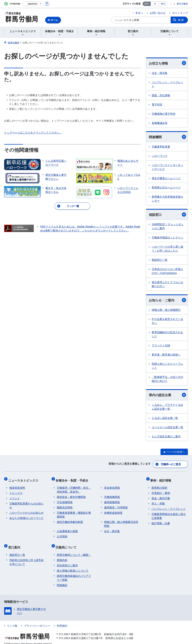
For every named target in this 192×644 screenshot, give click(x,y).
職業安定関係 (65, 505)
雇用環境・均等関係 (116, 505)
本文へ (139, 13)
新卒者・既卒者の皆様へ (166, 356)
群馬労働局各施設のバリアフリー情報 (74, 573)
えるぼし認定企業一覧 (165, 419)
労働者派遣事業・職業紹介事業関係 (74, 513)
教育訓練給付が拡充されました (167, 335)
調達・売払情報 (161, 96)
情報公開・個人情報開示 (166, 311)
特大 (163, 4)
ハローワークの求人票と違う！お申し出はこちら (167, 249)
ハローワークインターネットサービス (167, 168)
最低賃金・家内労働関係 (71, 495)
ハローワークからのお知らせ (26, 511)
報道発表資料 (17, 486)
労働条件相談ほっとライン (167, 238)
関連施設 (62, 580)
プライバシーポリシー (37, 621)
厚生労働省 (182, 4)
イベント (15, 496)
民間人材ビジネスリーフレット (167, 367)
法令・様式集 (160, 73)
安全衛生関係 (112, 486)
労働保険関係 (112, 495)
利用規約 (62, 621)
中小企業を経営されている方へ (167, 322)
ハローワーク (160, 156)
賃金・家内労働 (161, 496)
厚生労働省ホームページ (166, 179)
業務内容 (62, 555)
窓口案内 (15, 544)
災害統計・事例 (161, 491)
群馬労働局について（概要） (74, 550)
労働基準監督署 (161, 147)
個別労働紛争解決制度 (70, 520)
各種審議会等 (160, 123)
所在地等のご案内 (67, 561)
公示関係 (62, 534)
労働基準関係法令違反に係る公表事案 (169, 514)
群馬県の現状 (159, 486)
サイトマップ (180, 13)
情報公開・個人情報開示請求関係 (121, 522)
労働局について (67, 544)
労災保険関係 (65, 500)
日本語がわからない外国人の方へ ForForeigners (167, 272)
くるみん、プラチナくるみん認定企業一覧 (167, 408)
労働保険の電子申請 (163, 114)
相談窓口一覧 (160, 261)
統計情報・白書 (161, 521)
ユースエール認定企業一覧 (167, 428)
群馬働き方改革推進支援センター (167, 199)
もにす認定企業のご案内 (166, 438)
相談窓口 (167, 215)
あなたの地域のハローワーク (26, 516)
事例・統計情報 (162, 479)
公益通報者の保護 (67, 529)
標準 (147, 4)
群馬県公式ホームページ (166, 188)
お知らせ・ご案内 (167, 301)
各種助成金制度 (113, 511)
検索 (181, 20)
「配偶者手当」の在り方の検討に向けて (167, 380)
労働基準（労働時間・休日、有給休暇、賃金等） (74, 488)
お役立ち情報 (167, 63)
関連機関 (167, 137)
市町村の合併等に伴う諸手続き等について (26, 557)
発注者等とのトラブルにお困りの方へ (167, 285)
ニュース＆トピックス (24, 479)
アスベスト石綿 (161, 346)
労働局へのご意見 (171, 465)
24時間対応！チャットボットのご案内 (168, 227)
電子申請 (157, 105)
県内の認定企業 (167, 396)
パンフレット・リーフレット (167, 84)
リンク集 (12, 621)
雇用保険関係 (112, 500)
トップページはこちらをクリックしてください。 (33, 133)
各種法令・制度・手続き (73, 479)
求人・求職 (158, 501)
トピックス (16, 491)
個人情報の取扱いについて (73, 566)
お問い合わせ (158, 13)
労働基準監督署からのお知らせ (26, 503)
